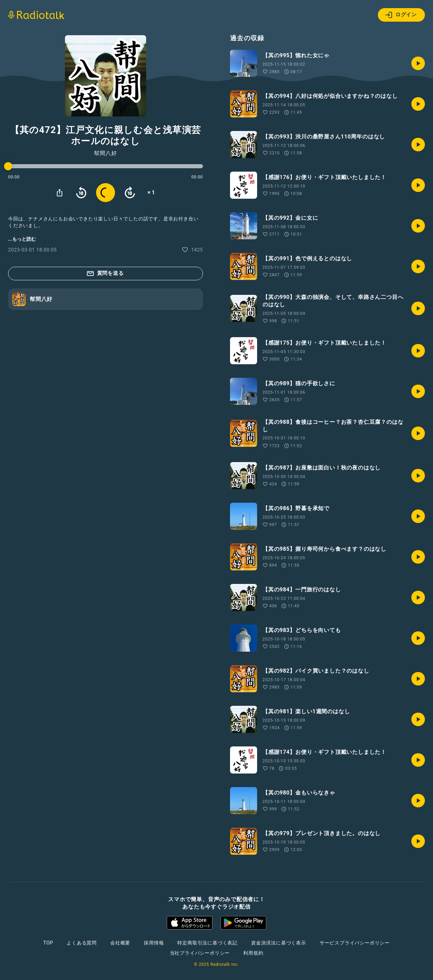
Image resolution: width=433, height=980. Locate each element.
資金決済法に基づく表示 (279, 943)
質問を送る (105, 274)
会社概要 (120, 943)
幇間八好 (105, 153)
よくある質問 (82, 943)
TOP (48, 943)
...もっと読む (22, 239)
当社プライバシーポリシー (200, 953)
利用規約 (253, 953)
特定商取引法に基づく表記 (207, 943)
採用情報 (154, 943)
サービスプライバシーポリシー (355, 943)
